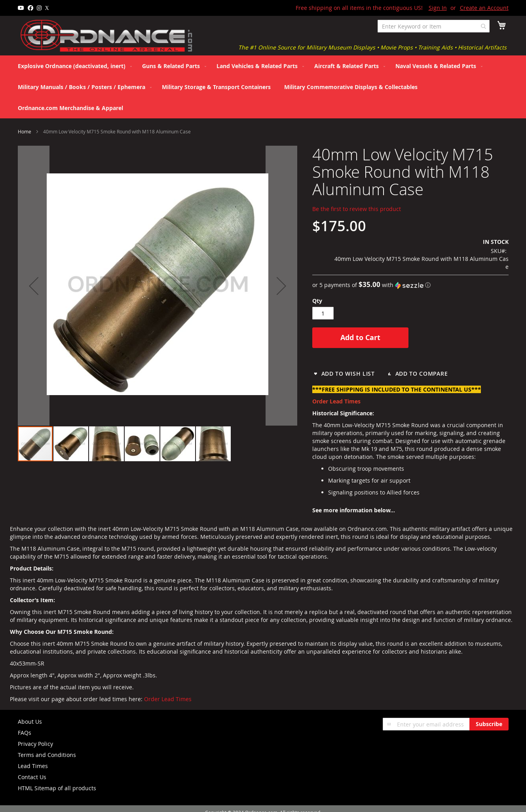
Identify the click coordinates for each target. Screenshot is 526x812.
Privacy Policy (35, 744)
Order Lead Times (168, 699)
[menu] (263, 87)
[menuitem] (73, 66)
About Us (30, 722)
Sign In (438, 8)
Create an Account (484, 8)
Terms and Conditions (47, 755)
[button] (34, 286)
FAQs (25, 733)
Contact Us (32, 777)
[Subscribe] (489, 724)
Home (25, 131)
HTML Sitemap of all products (57, 788)
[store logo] (107, 36)
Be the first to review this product (357, 209)
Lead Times (33, 766)
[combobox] (434, 26)
